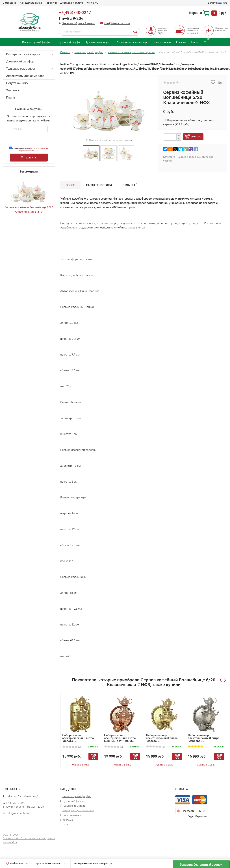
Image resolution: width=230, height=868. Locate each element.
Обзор (70, 185)
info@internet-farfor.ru (117, 23)
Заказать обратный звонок (79, 23)
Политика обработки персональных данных (29, 838)
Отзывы (130, 185)
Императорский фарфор (37, 42)
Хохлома (181, 42)
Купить (196, 137)
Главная (65, 52)
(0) (72, 747)
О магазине (9, 3)
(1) (197, 747)
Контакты (93, 3)
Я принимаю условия (29, 149)
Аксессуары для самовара (133, 42)
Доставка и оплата (72, 3)
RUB (218, 3)
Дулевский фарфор (70, 42)
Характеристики (99, 185)
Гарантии (51, 3)
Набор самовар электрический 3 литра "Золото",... (78, 738)
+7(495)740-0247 (75, 13)
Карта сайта (10, 842)
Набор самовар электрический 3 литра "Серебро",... (204, 738)
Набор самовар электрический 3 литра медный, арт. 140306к (120, 738)
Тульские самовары (98, 42)
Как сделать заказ (31, 3)
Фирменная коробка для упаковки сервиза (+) (189, 122)
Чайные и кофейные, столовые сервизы (131, 52)
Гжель (195, 42)
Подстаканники (162, 42)
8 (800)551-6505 (12, 807)
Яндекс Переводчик (197, 816)
